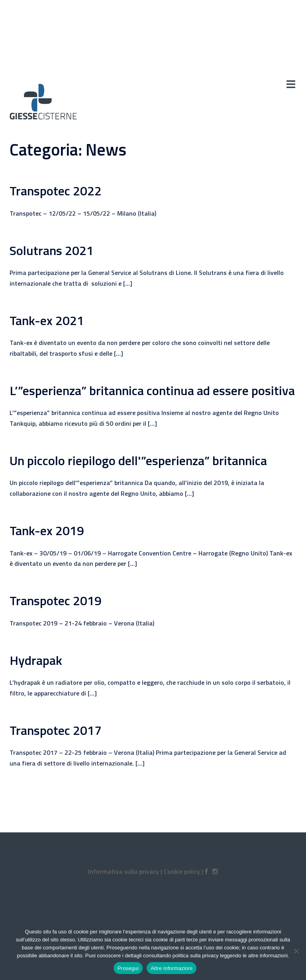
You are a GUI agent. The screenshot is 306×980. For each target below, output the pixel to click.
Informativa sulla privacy (124, 871)
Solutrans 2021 (52, 250)
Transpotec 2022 (56, 191)
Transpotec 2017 (56, 730)
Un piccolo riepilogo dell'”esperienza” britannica (138, 460)
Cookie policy (182, 871)
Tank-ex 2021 (47, 320)
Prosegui (128, 968)
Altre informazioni (172, 968)
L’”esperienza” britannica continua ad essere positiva (152, 390)
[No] (296, 951)
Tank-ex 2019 (47, 530)
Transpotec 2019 (56, 600)
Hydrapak (36, 660)
